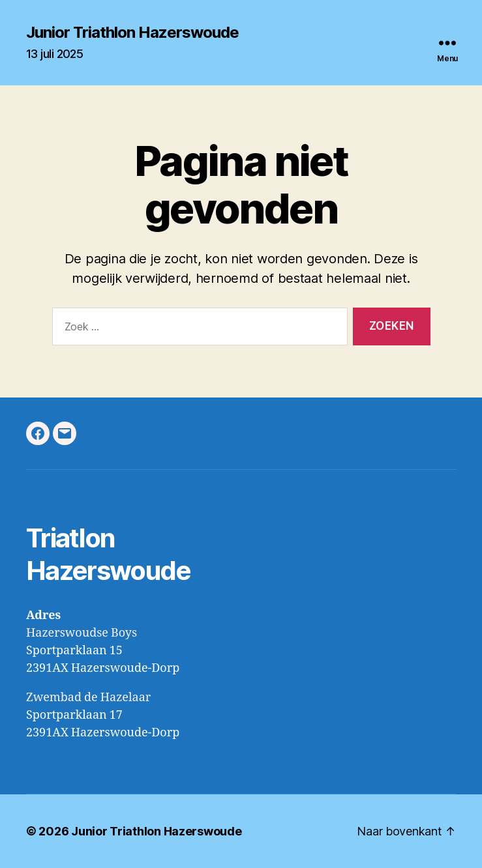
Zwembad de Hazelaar (88, 698)
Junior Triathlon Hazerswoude (132, 33)
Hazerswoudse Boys (82, 633)
